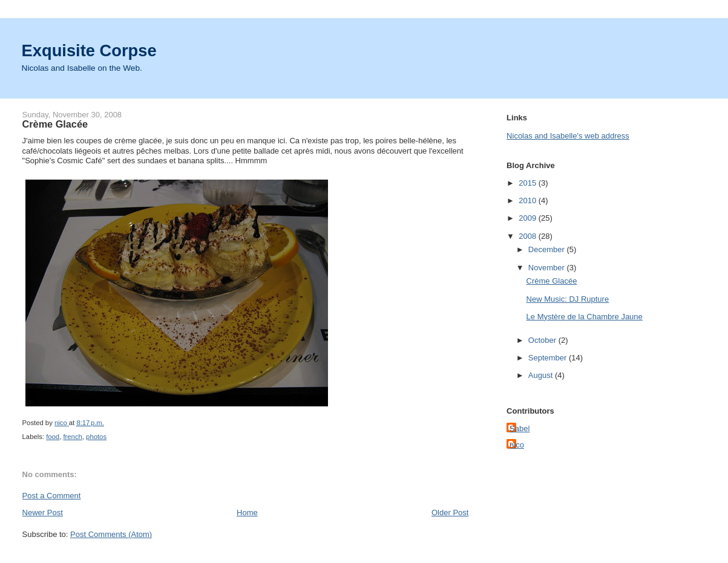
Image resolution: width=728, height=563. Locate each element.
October (543, 340)
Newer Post (43, 513)
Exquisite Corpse (89, 50)
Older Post (450, 513)
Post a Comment (52, 496)
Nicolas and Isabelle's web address (568, 136)
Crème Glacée (552, 281)
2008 (529, 236)
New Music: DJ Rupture (568, 299)
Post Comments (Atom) (111, 534)
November (548, 268)
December (548, 249)
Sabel (520, 428)
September (549, 358)
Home (247, 513)
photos (96, 437)
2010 (529, 200)
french (72, 437)
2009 (529, 218)
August (542, 375)
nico (517, 445)
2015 (529, 183)
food (53, 437)
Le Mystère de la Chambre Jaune (585, 317)
